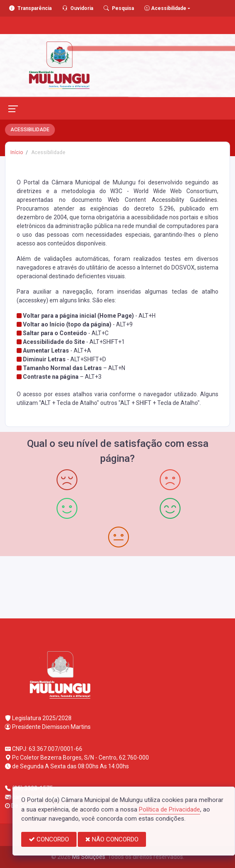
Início (17, 152)
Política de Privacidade (169, 809)
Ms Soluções (89, 857)
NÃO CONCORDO (112, 839)
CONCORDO (49, 839)
